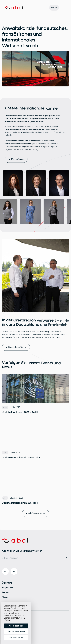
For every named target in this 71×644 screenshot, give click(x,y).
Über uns (7, 583)
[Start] (14, 8)
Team (5, 592)
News (5, 597)
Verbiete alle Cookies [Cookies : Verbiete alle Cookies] (16, 632)
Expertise (7, 588)
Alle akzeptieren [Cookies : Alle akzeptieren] (16, 626)
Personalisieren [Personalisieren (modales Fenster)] (16, 637)
